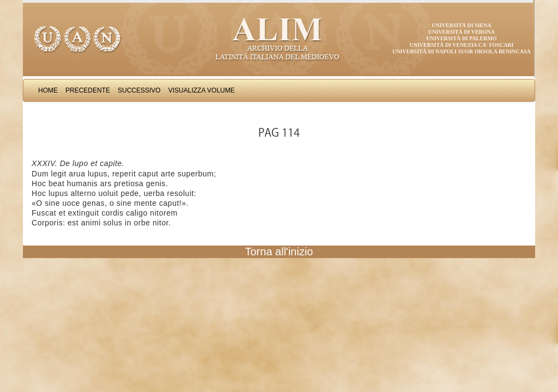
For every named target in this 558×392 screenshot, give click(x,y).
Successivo (139, 90)
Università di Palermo (461, 38)
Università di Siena (461, 25)
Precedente (88, 90)
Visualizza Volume (202, 90)
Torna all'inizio (279, 252)
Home (48, 90)
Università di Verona (462, 32)
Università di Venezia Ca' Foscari (462, 45)
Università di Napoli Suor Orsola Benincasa (462, 51)
